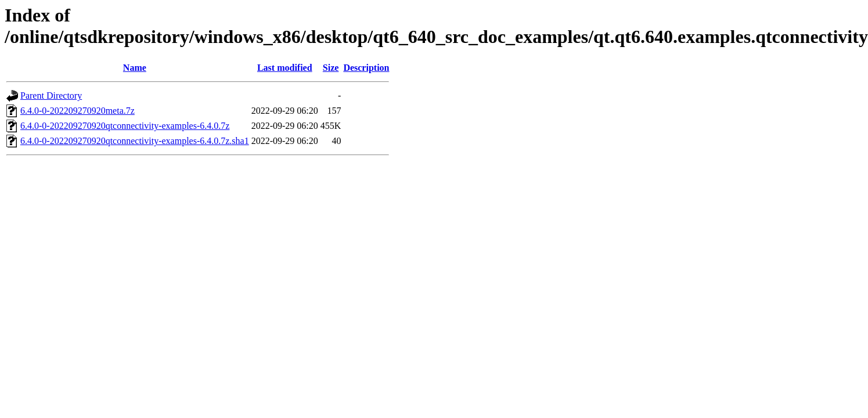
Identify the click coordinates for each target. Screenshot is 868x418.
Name (135, 68)
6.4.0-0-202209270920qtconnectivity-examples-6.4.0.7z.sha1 (135, 141)
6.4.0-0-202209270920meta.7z (78, 111)
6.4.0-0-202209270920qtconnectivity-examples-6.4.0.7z (125, 126)
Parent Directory (51, 96)
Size (331, 68)
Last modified (285, 68)
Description (366, 68)
